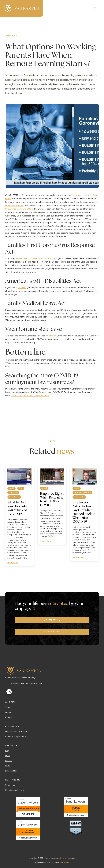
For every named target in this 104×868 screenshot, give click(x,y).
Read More (13, 563)
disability (22, 288)
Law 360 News (12, 771)
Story (8, 707)
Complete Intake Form (15, 790)
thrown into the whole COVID (19, 209)
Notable (66, 863)
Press (8, 756)
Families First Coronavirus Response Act (34, 258)
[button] (95, 8)
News (8, 766)
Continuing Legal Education (17, 737)
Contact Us (10, 785)
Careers (9, 717)
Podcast (9, 761)
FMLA (50, 317)
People (8, 712)
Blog (7, 751)
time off (53, 336)
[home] (22, 8)
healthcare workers (14, 206)
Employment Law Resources (18, 732)
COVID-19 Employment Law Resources (30, 396)
